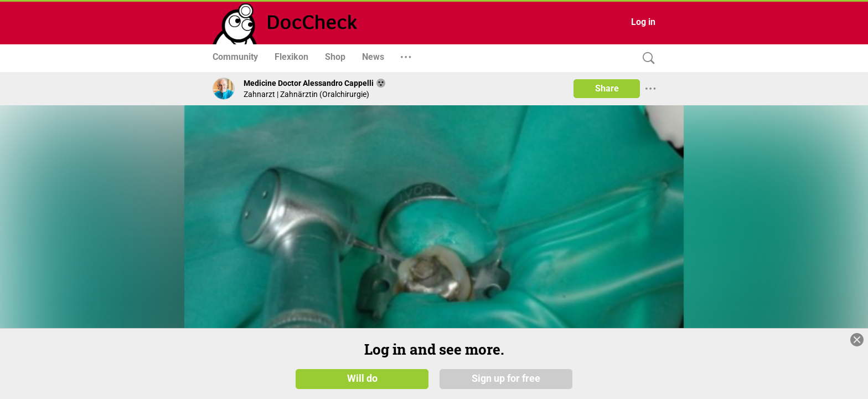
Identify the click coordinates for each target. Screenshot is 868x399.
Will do (362, 386)
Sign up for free (506, 386)
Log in (643, 22)
